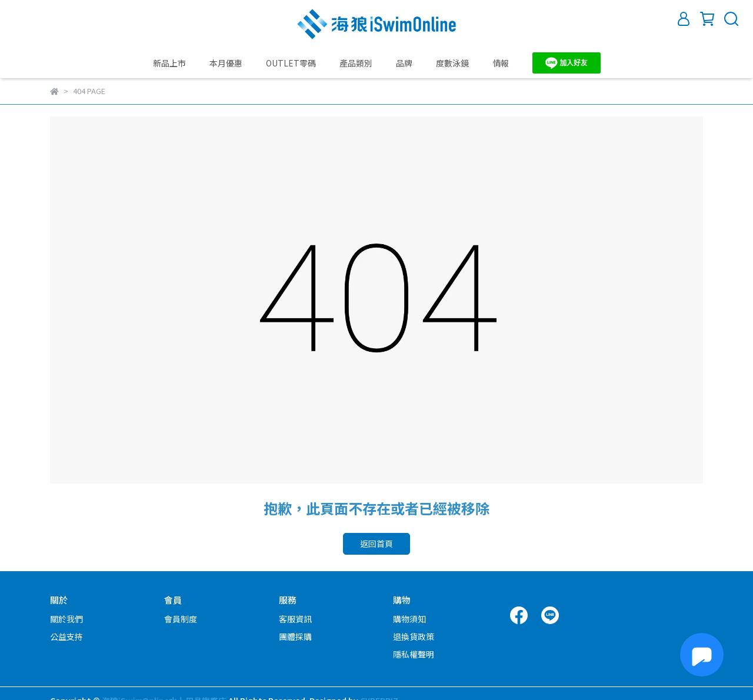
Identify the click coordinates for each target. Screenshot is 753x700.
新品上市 (169, 63)
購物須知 (409, 619)
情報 (501, 63)
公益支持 (66, 636)
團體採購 (295, 636)
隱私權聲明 (414, 654)
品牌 (404, 63)
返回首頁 (376, 544)
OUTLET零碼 (291, 63)
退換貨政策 (414, 636)
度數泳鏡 (452, 63)
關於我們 (66, 619)
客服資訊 (295, 619)
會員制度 (181, 619)
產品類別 (356, 63)
